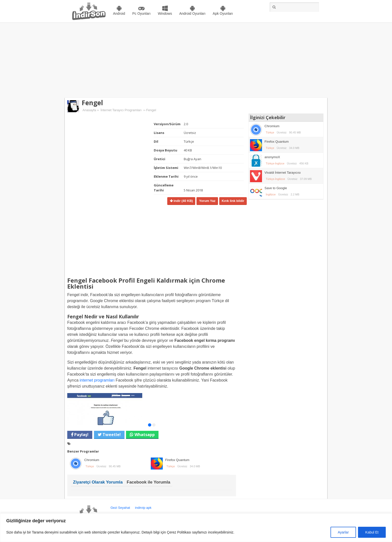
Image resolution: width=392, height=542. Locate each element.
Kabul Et (372, 532)
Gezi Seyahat (120, 508)
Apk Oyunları (223, 13)
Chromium (92, 460)
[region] (196, 528)
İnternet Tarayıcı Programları (121, 110)
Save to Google (276, 188)
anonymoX (272, 157)
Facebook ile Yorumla (148, 482)
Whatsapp (145, 435)
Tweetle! (111, 435)
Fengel (92, 103)
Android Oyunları (192, 13)
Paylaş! (81, 435)
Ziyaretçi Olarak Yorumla (98, 482)
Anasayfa (89, 110)
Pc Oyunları (141, 13)
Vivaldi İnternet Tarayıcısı (283, 173)
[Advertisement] (196, 60)
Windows (165, 13)
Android (119, 13)
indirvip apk (143, 508)
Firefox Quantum (177, 460)
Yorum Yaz (207, 201)
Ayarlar (343, 532)
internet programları (97, 380)
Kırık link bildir (233, 201)
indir (183, 201)
